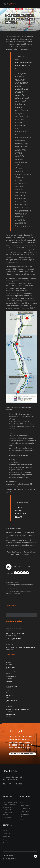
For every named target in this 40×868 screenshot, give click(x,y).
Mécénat (9, 691)
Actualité (27, 567)
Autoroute (6, 837)
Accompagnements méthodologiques (10, 803)
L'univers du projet (12, 686)
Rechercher (11, 606)
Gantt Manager (25, 808)
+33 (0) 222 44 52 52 (16, 784)
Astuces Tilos (10, 667)
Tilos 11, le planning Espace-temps (17, 643)
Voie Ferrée (7, 831)
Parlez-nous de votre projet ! (23, 754)
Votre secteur (11, 714)
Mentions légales (8, 856)
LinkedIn (36, 856)
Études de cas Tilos (12, 677)
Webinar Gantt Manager (14, 629)
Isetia (22, 820)
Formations (7, 818)
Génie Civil (7, 834)
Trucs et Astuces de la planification (18, 710)
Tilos (22, 802)
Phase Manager (11, 705)
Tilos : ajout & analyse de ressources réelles (20, 648)
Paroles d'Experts (12, 700)
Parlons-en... (10, 696)
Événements (10, 681)
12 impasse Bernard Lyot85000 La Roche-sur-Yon (13, 778)
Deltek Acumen (25, 812)
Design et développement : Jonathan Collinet (11, 859)
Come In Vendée (11, 672)
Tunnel (5, 843)
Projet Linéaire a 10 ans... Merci (16, 634)
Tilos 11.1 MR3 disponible (13, 638)
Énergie (6, 840)
